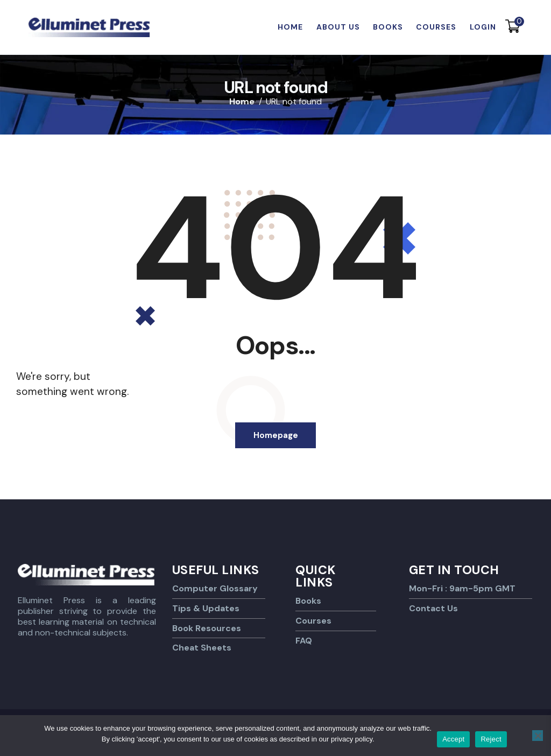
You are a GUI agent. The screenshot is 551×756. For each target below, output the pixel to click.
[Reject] (538, 736)
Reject (491, 739)
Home (242, 102)
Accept (453, 739)
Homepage (276, 436)
